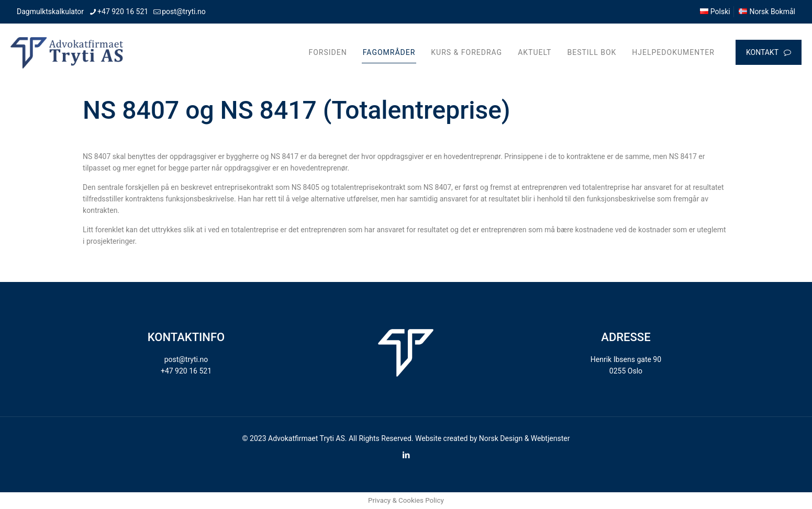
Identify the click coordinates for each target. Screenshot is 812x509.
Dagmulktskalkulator (50, 12)
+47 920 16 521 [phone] (123, 12)
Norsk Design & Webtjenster (525, 438)
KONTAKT (769, 53)
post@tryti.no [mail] (184, 12)
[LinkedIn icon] (406, 455)
